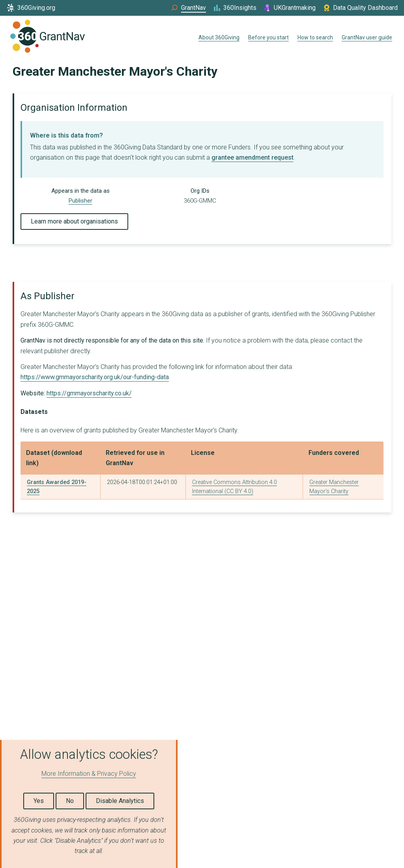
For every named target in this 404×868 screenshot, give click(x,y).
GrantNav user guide (367, 37)
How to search (315, 37)
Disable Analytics (120, 801)
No (70, 801)
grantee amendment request (252, 157)
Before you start (268, 37)
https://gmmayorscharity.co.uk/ (89, 393)
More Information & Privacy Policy (89, 774)
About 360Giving (219, 37)
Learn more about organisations (74, 221)
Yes (39, 801)
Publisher (80, 201)
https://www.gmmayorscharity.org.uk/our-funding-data (95, 377)
